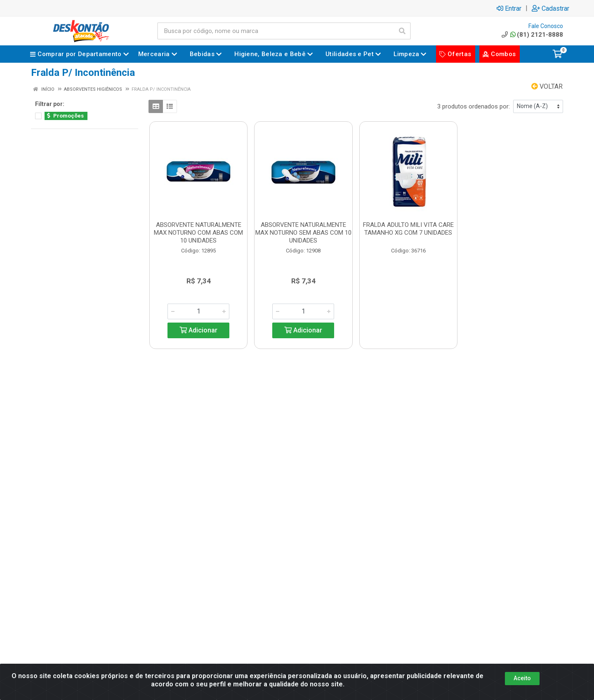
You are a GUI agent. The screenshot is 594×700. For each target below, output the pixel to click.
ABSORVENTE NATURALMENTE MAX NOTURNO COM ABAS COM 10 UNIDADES (198, 233)
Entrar (509, 8)
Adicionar (198, 330)
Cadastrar (550, 8)
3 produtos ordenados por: (474, 106)
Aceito (522, 678)
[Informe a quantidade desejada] (198, 311)
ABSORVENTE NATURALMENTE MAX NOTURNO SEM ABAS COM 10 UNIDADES (303, 233)
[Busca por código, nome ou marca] (276, 31)
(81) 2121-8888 (532, 35)
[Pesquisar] (402, 31)
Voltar (547, 86)
